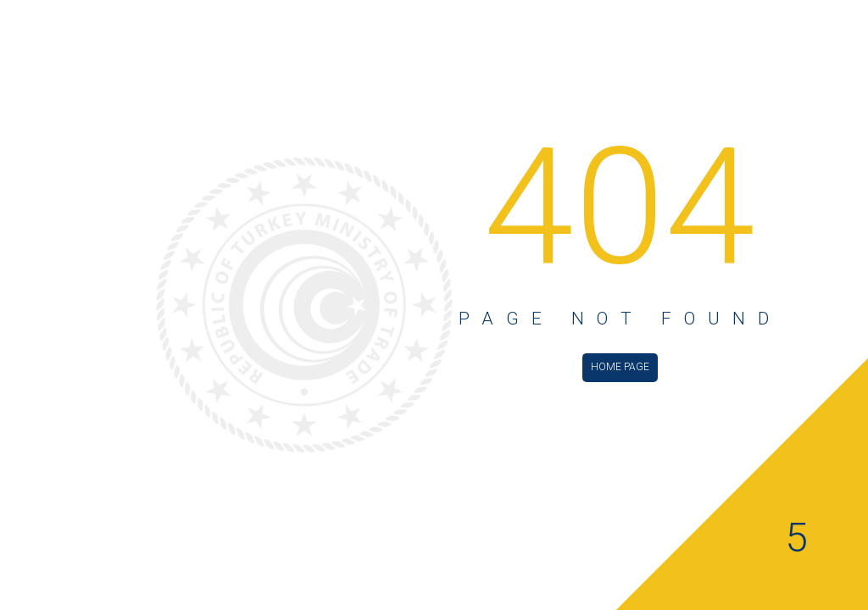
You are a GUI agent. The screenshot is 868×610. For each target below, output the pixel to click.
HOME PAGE (620, 367)
